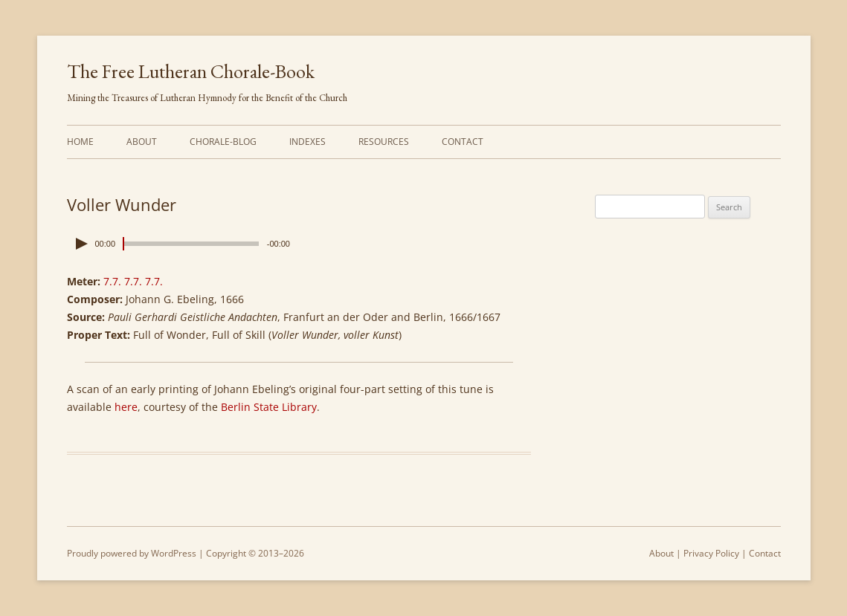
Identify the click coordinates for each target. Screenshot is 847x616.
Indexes (307, 142)
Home (80, 142)
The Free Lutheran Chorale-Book (191, 71)
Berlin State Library (269, 407)
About (142, 142)
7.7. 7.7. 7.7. (133, 281)
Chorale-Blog (223, 142)
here (126, 407)
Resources (384, 142)
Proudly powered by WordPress (132, 553)
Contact (463, 142)
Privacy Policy (711, 553)
